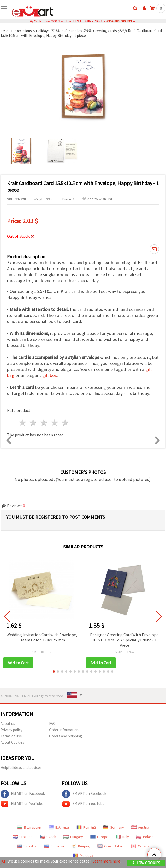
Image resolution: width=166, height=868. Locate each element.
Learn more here (107, 861)
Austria (140, 827)
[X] (3, 861)
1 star (23, 423)
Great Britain (111, 846)
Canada (140, 846)
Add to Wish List (97, 199)
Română (86, 827)
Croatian (22, 837)
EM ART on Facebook (23, 794)
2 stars (34, 423)
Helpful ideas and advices (21, 768)
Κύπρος (81, 846)
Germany (114, 827)
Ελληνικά (59, 827)
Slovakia (27, 846)
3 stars (44, 423)
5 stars (65, 423)
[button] (54, 671)
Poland (145, 837)
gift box (50, 375)
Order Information (64, 730)
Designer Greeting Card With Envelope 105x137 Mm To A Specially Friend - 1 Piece (124, 640)
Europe (99, 837)
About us (8, 723)
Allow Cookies (146, 863)
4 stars (55, 423)
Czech (48, 837)
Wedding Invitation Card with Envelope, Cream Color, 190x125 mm (42, 637)
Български (29, 827)
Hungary (73, 837)
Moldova (83, 855)
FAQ (52, 723)
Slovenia (54, 846)
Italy (122, 837)
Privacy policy (11, 730)
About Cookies (12, 742)
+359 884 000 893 (119, 21)
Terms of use (11, 736)
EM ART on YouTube (22, 804)
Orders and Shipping (66, 736)
